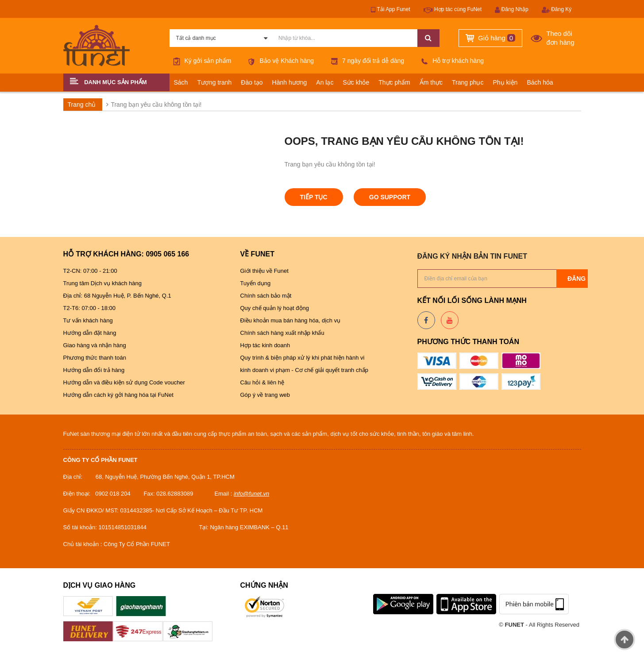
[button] (116, 82)
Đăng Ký (557, 10)
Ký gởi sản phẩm (201, 61)
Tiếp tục (314, 197)
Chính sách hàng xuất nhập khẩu (282, 333)
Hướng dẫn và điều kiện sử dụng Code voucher (125, 382)
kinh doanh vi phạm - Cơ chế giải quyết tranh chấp (304, 370)
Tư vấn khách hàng (88, 320)
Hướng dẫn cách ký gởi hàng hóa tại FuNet (118, 395)
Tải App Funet (390, 10)
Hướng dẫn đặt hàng (90, 333)
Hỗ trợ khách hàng (451, 61)
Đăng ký (582, 279)
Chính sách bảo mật (266, 296)
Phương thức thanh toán (96, 358)
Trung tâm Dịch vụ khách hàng (103, 283)
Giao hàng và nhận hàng (96, 345)
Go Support (390, 197)
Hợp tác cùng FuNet (453, 10)
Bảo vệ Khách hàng (280, 61)
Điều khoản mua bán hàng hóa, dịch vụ (291, 320)
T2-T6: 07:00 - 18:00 (90, 308)
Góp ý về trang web (265, 395)
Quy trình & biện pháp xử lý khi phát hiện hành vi (303, 358)
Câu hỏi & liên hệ (262, 382)
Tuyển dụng (256, 283)
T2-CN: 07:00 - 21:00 (90, 271)
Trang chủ (82, 105)
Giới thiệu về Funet (264, 271)
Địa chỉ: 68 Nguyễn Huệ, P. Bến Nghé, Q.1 (117, 296)
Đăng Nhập (511, 10)
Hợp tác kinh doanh (265, 345)
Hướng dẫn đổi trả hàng (94, 370)
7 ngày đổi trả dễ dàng (366, 61)
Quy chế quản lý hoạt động (275, 308)
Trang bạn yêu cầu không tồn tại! (156, 105)
